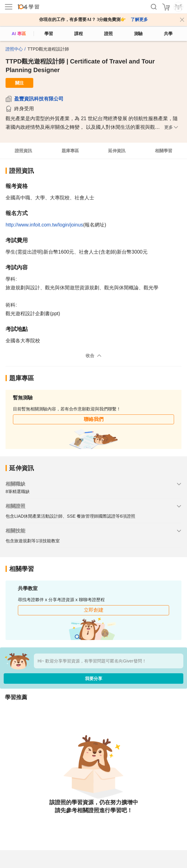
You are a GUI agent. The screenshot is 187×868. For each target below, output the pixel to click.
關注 (19, 83)
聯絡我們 (94, 419)
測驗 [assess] (138, 34)
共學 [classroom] (168, 34)
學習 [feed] (49, 34)
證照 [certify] (108, 34)
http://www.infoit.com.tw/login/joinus (44, 225)
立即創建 (94, 610)
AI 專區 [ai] (19, 34)
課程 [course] (79, 34)
